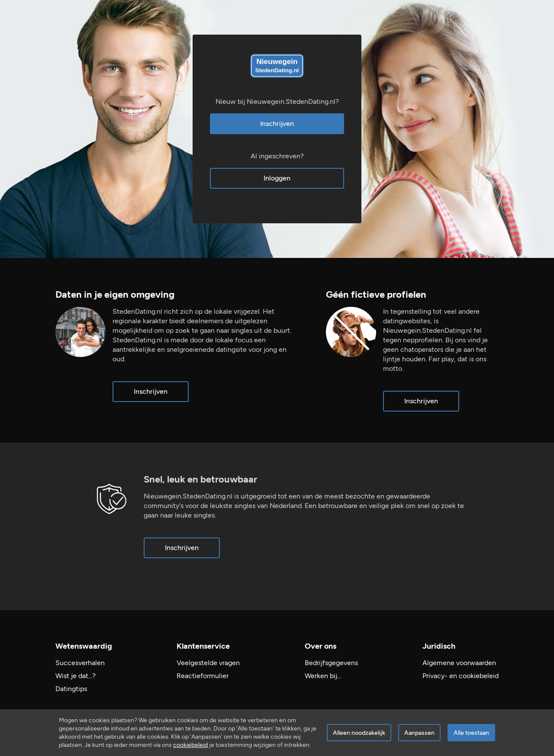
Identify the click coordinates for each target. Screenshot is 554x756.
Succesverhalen (80, 663)
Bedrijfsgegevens (331, 663)
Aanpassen (419, 733)
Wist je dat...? (76, 676)
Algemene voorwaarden (459, 663)
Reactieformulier (203, 676)
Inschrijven (277, 124)
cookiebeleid (190, 745)
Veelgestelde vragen (208, 663)
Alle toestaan (471, 733)
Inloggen (277, 178)
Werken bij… (323, 676)
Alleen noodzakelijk (359, 733)
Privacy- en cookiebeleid (461, 676)
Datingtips (71, 689)
